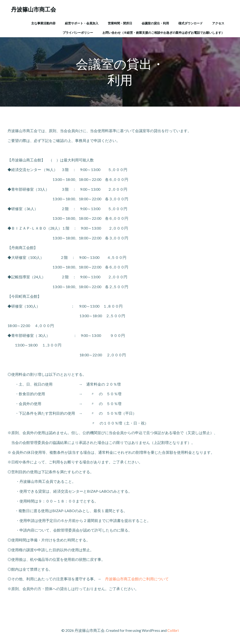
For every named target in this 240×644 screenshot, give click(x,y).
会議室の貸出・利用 (155, 23)
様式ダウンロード (191, 23)
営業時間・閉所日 (120, 23)
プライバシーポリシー (78, 33)
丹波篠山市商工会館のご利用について (137, 579)
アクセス (218, 23)
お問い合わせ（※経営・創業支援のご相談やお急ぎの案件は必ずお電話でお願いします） (163, 33)
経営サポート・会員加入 (82, 23)
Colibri (173, 630)
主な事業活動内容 (43, 23)
